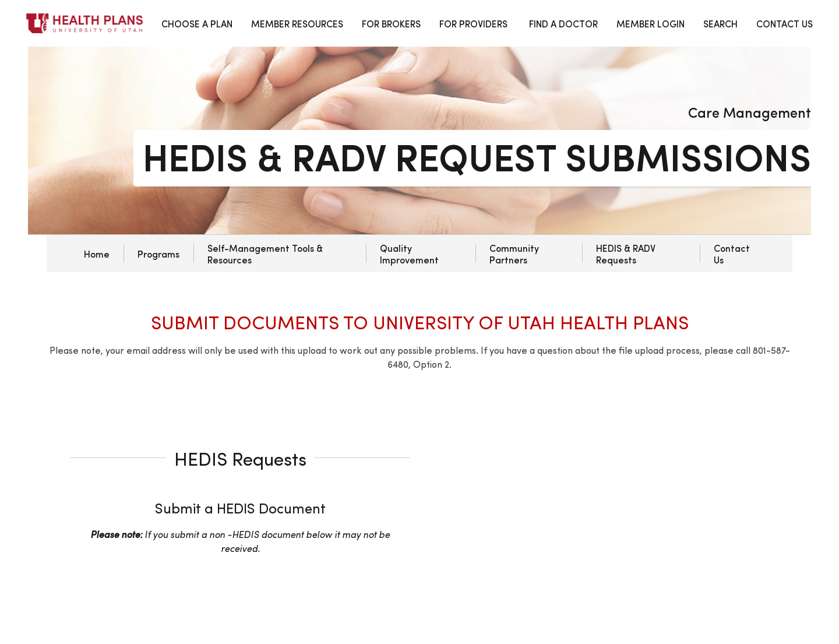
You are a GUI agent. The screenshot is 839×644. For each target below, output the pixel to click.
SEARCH (720, 23)
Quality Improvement (409, 254)
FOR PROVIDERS (473, 23)
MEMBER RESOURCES (297, 23)
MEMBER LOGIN (651, 23)
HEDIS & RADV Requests (626, 254)
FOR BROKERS (391, 23)
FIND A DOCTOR (563, 23)
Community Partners (514, 254)
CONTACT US (785, 23)
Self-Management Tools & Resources (265, 254)
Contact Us (732, 254)
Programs (158, 254)
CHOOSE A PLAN (197, 23)
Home (97, 254)
